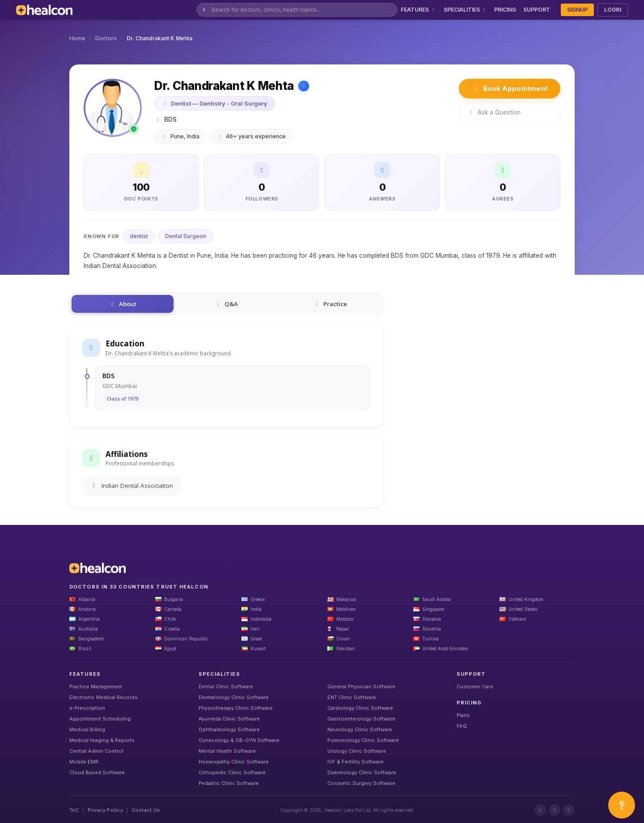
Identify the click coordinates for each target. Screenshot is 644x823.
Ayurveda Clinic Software (229, 719)
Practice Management (96, 687)
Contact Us (146, 810)
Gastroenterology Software (361, 719)
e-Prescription (87, 708)
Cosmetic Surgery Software (361, 783)
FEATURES (419, 10)
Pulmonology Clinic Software (363, 740)
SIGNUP (577, 10)
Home (77, 38)
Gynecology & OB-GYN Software (239, 740)
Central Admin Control (96, 751)
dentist (139, 236)
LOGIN (613, 10)
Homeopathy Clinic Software (234, 762)
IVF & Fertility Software (356, 762)
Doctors (106, 38)
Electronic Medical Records (104, 697)
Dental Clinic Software (226, 687)
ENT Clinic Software (352, 697)
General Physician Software (361, 687)
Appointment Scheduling (100, 719)
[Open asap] (622, 805)
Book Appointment (510, 88)
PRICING (505, 10)
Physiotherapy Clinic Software (236, 708)
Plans (463, 715)
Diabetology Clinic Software (362, 772)
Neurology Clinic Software (360, 729)
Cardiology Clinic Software (360, 708)
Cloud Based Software (97, 772)
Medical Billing (87, 729)
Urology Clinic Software (357, 751)
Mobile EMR (84, 762)
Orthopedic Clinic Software (232, 772)
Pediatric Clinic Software (229, 783)
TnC (74, 810)
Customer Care (475, 687)
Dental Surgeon (186, 236)
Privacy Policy (105, 810)
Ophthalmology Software (229, 729)
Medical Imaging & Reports (102, 740)
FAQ (462, 726)
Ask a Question (494, 112)
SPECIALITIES (466, 10)
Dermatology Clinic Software (234, 697)
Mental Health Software (227, 751)
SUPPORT (537, 10)
